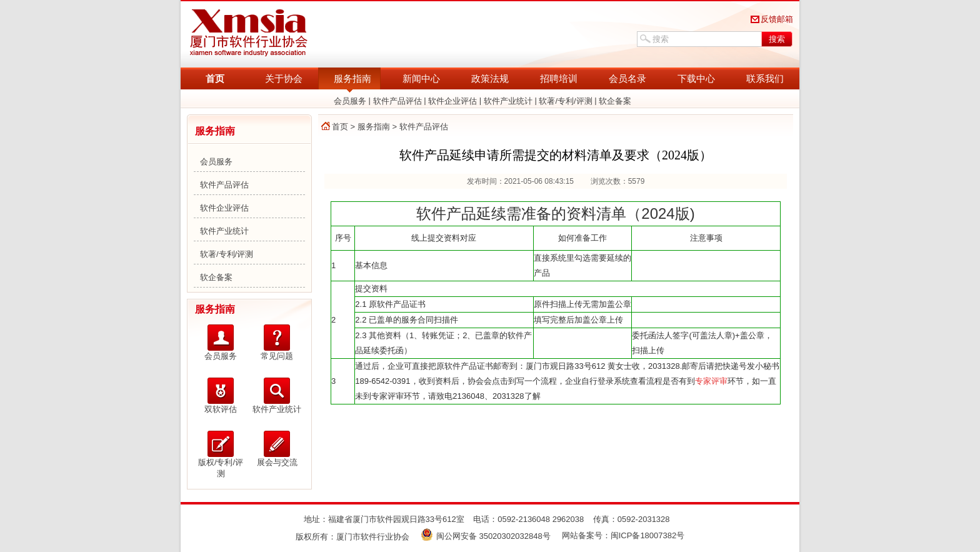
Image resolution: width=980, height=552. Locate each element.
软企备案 (615, 101)
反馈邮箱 (777, 19)
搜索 (777, 39)
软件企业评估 (452, 101)
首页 (215, 78)
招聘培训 (559, 78)
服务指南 (352, 78)
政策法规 (490, 78)
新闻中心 (421, 78)
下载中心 (696, 78)
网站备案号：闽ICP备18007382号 (623, 535)
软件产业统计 (508, 101)
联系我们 (765, 78)
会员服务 (350, 101)
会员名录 (627, 78)
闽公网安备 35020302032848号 (486, 536)
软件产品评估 (397, 101)
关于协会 (284, 78)
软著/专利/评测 (565, 101)
